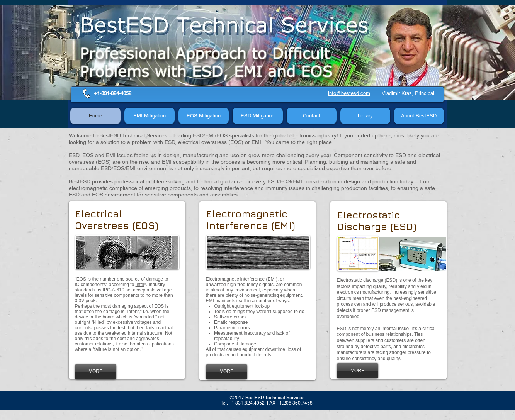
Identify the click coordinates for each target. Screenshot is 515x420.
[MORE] (96, 372)
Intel (140, 285)
